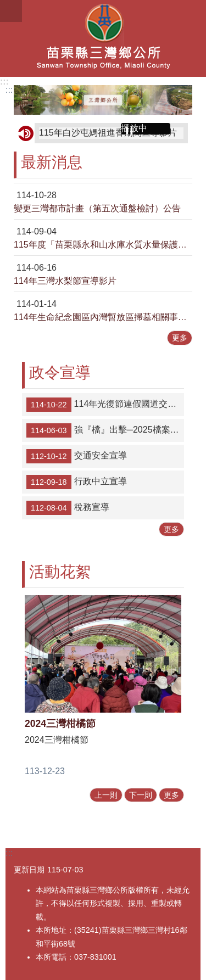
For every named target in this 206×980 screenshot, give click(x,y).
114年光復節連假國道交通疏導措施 (105, 405)
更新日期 (29, 870)
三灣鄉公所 (103, 38)
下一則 (141, 795)
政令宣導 (60, 373)
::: (4, 82)
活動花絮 (60, 572)
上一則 (106, 795)
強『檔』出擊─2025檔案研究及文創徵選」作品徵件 (105, 430)
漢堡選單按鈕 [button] (11, 11)
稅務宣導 (68, 508)
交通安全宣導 (77, 456)
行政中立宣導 (77, 482)
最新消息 (52, 162)
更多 (180, 338)
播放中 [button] (134, 128)
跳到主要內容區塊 (6, 6)
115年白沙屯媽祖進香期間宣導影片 (108, 133)
